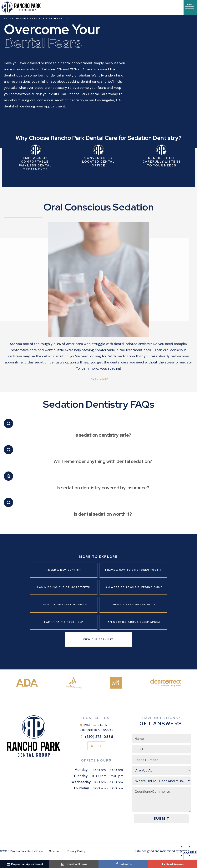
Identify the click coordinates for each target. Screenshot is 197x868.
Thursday (81, 788)
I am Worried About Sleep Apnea (133, 622)
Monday (81, 770)
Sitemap (55, 851)
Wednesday (81, 782)
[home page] (21, 7)
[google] (92, 746)
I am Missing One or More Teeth (64, 587)
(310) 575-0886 (96, 737)
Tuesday (80, 776)
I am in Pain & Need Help (64, 622)
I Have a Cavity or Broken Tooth (133, 570)
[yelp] (101, 746)
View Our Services (99, 639)
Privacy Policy (76, 851)
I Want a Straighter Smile (133, 604)
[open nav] (190, 7)
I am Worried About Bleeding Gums (133, 587)
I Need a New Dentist (64, 570)
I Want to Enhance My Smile (64, 604)
